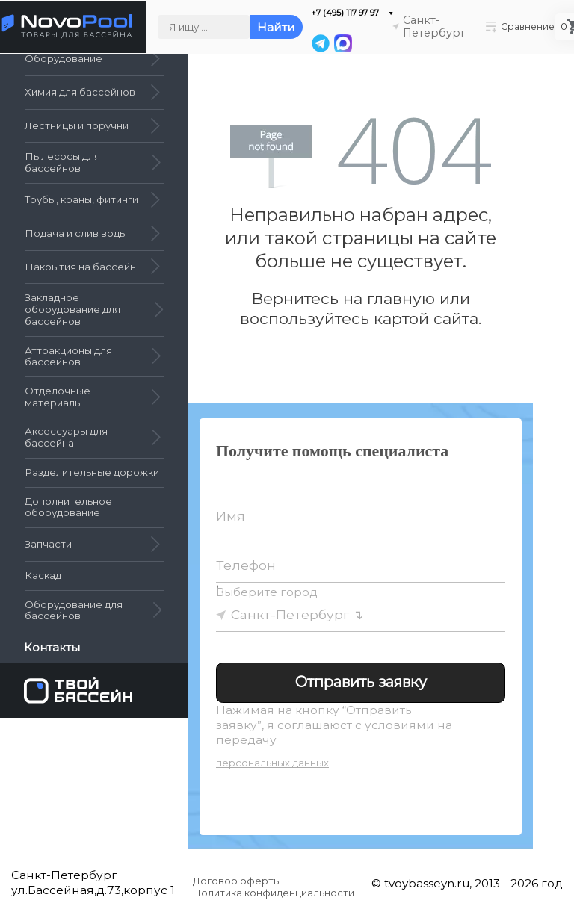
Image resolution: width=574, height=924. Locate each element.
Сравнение (521, 27)
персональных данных (272, 763)
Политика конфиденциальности (274, 893)
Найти (276, 27)
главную (401, 298)
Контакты (53, 648)
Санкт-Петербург (290, 614)
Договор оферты (237, 881)
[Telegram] (321, 43)
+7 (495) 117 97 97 (345, 13)
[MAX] (342, 43)
